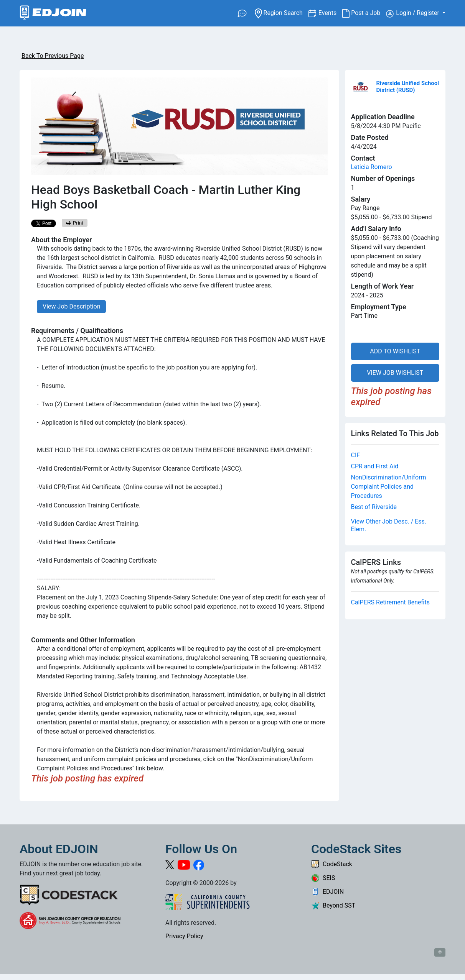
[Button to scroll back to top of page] (440, 952)
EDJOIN (327, 892)
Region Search (281, 12)
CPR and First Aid (375, 466)
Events (330, 12)
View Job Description (71, 306)
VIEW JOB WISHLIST (395, 373)
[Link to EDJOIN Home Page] (53, 13)
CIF (356, 455)
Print (75, 223)
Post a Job (364, 13)
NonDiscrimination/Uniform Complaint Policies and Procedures (389, 487)
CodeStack (332, 864)
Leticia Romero (372, 167)
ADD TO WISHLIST (395, 351)
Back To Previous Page (53, 56)
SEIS (323, 878)
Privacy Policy (184, 936)
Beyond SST (333, 905)
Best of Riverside (374, 507)
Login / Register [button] (413, 13)
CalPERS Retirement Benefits (390, 602)
